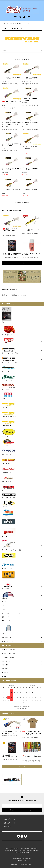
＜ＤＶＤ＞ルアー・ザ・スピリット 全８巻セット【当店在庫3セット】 (32, 757)
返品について (34, 849)
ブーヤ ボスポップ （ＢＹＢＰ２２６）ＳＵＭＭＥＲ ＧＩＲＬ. (32, 148)
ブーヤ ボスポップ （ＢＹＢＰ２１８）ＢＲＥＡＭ (32, 124)
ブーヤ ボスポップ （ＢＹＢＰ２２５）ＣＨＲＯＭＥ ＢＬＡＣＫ (12, 78)
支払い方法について (15, 849)
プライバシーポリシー (23, 850)
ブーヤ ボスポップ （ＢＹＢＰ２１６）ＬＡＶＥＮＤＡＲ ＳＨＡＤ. (12, 169)
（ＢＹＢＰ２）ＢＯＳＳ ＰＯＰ (23, 24)
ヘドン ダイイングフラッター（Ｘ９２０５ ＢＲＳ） (32, 230)
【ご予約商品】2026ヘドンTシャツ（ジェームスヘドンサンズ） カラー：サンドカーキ (32, 733)
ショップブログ (19, 852)
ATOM (27, 852)
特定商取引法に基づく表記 (11, 850)
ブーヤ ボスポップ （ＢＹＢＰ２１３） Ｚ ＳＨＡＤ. (32, 190)
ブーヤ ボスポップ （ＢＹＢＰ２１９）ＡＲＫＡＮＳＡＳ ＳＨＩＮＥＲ (12, 124)
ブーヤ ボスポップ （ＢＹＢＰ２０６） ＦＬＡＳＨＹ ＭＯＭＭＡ (12, 145)
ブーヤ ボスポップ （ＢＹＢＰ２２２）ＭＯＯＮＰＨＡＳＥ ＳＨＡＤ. (32, 78)
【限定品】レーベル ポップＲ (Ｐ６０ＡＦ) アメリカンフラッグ (11, 732)
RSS (24, 852)
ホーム (4, 24)
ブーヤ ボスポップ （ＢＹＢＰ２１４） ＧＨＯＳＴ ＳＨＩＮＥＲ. (12, 190)
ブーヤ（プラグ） (11, 24)
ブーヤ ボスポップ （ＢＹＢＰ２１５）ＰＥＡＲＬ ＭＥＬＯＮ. (32, 169)
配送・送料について (25, 849)
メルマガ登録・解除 (34, 850)
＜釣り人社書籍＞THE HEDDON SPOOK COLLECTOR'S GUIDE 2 (12, 254)
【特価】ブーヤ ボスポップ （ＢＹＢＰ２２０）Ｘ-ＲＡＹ (12, 102)
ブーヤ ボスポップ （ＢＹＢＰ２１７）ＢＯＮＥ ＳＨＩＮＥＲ (32, 99)
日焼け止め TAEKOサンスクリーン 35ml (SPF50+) (32, 254)
